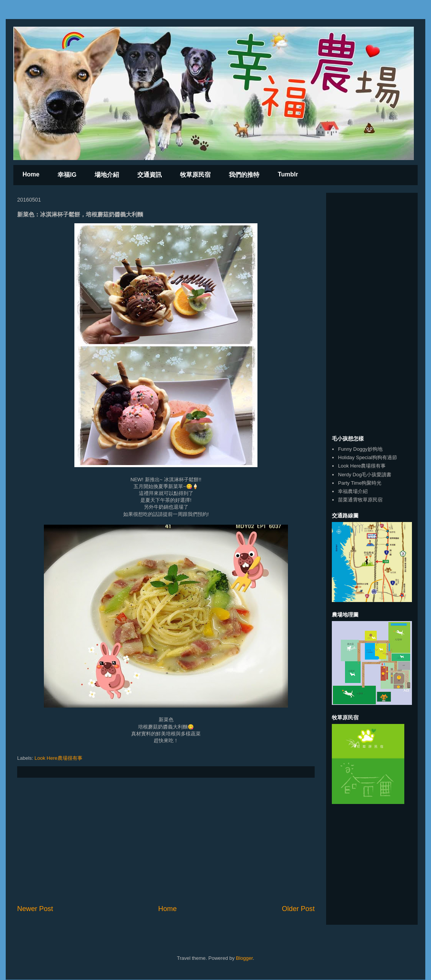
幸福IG (67, 175)
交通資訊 (150, 175)
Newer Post (35, 909)
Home (31, 174)
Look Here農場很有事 (59, 758)
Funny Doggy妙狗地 (360, 449)
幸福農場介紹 (353, 491)
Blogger (244, 958)
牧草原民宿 (195, 175)
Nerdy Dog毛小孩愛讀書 (365, 475)
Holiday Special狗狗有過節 (367, 457)
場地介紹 (107, 175)
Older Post (298, 909)
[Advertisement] (166, 841)
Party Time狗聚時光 (360, 483)
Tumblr (288, 174)
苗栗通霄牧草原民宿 (360, 500)
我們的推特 (244, 175)
